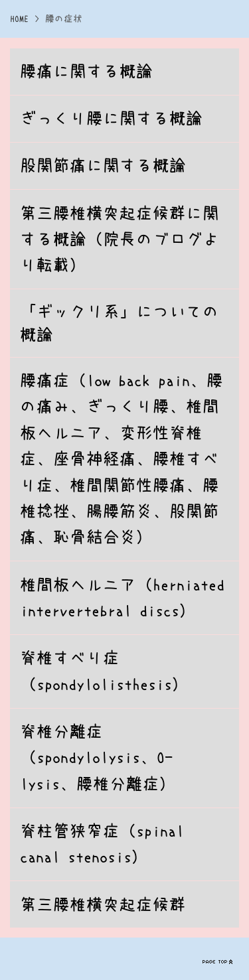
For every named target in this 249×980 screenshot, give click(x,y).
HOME (19, 19)
